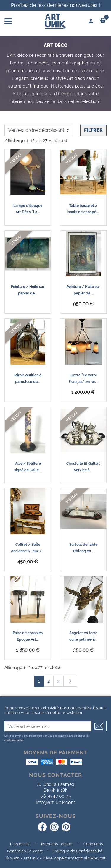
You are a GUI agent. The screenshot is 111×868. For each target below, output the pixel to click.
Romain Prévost (90, 858)
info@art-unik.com (56, 803)
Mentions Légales (57, 844)
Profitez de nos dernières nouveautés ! (56, 5)
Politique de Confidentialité (78, 851)
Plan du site (20, 844)
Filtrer (93, 130)
